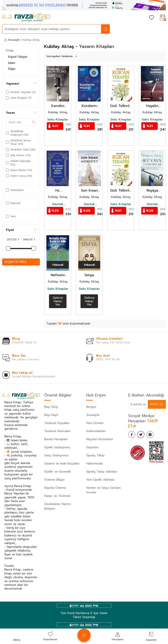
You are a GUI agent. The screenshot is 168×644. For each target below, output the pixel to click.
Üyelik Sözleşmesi (57, 447)
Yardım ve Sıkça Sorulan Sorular (103, 490)
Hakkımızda (94, 463)
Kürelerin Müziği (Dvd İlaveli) (89, 106)
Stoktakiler (15, 190)
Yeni (11, 216)
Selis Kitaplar (58, 120)
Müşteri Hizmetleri (100, 439)
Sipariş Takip (95, 455)
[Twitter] (143, 435)
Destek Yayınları (58, 204)
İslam (12, 63)
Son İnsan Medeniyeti (89, 191)
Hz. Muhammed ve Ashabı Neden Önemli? (58, 191)
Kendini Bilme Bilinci (58, 106)
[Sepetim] (163, 18)
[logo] (26, 18)
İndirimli (13, 203)
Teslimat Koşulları (57, 423)
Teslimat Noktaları (57, 431)
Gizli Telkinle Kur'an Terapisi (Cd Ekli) (121, 106)
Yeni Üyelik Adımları (100, 480)
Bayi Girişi (51, 407)
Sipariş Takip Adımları (102, 472)
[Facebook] (133, 435)
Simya (89, 275)
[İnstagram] (154, 435)
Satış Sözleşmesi (56, 455)
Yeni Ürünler (95, 423)
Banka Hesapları (56, 439)
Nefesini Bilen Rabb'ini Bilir (58, 275)
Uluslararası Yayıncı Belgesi (58, 506)
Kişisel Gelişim (18, 57)
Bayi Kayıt (51, 415)
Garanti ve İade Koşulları (62, 463)
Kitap (10, 50)
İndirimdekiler (96, 431)
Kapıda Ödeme (55, 488)
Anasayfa (12, 40)
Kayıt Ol (157, 404)
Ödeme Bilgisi (54, 480)
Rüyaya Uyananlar (152, 191)
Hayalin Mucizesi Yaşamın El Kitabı (152, 106)
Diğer (12, 69)
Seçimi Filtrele (21, 262)
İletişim (91, 407)
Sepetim (92, 447)
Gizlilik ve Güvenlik (58, 472)
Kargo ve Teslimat (57, 496)
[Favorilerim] (152, 18)
